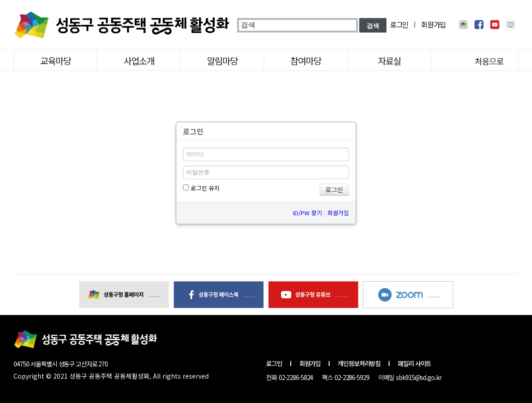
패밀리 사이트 (414, 363)
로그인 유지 (201, 188)
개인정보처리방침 (359, 363)
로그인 (399, 24)
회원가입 (433, 24)
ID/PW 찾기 (307, 213)
